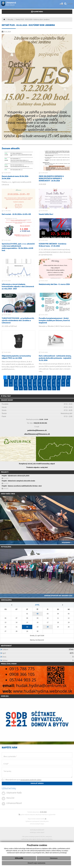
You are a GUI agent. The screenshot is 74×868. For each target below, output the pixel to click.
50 (40, 388)
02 (38, 614)
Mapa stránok (32, 819)
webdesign (33, 832)
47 (26, 388)
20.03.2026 (7, 281)
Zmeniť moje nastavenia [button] (36, 863)
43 (63, 385)
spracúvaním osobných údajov (31, 780)
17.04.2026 (7, 211)
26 (49, 381)
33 (16, 385)
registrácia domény (47, 839)
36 (30, 385)
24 (39, 381)
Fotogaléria (6, 547)
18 (11, 381)
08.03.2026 (44, 281)
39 (44, 385)
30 (68, 381)
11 (45, 377)
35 (25, 385)
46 (21, 388)
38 (39, 385)
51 (45, 388)
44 (68, 385)
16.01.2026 (7, 352)
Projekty (5, 472)
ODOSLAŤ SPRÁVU (37, 783)
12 (49, 377)
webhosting (25, 839)
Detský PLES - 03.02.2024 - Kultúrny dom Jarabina (33, 19)
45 (16, 388)
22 (30, 381)
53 (54, 388)
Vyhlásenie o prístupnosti (33, 821)
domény (39, 839)
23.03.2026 (44, 240)
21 (25, 381)
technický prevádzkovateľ (37, 830)
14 (59, 377)
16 (69, 377)
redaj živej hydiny (9, 664)
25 (44, 381)
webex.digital (40, 832)
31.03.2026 (7, 240)
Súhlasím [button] (19, 858)
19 (16, 381)
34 (20, 385)
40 (49, 385)
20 (20, 381)
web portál (49, 837)
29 (63, 381)
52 (49, 388)
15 (64, 377)
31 (6, 385)
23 (35, 381)
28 (58, 381)
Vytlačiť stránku (41, 819)
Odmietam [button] (54, 858)
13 (54, 377)
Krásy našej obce (8, 494)
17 (6, 381)
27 (54, 381)
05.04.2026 (44, 211)
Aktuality (10, 19)
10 (40, 377)
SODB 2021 (5, 696)
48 (30, 388)
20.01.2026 (7, 315)
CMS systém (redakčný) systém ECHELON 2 (34, 837)
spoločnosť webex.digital (37, 842)
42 (58, 385)
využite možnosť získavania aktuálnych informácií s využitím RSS (37, 815)
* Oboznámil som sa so (22, 780)
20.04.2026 (7, 173)
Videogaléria (6, 600)
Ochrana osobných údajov (37, 824)
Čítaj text (6, 396)
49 (35, 388)
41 (54, 385)
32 (11, 385)
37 (35, 385)
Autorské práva (44, 821)
